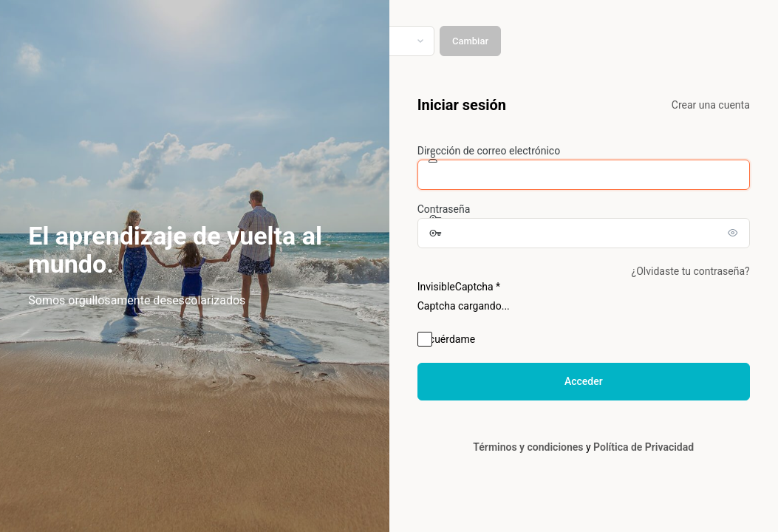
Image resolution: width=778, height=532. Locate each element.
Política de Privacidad (644, 447)
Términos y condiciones (528, 447)
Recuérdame (446, 339)
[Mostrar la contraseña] (735, 233)
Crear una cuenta (711, 105)
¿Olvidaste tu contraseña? (691, 271)
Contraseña (444, 209)
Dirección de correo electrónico (489, 151)
